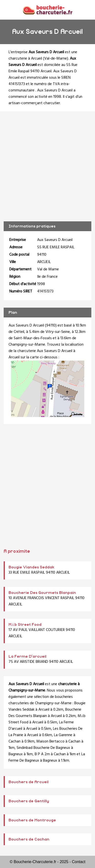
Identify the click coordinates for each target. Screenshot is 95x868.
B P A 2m (42, 754)
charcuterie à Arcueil (25, 59)
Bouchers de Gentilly (29, 801)
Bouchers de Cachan (29, 839)
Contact (79, 862)
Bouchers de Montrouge (32, 820)
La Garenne (63, 735)
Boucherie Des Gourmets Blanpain (42, 593)
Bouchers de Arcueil (29, 782)
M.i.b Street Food (25, 625)
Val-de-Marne (56, 59)
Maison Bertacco (50, 742)
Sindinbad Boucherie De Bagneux (43, 748)
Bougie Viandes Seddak (32, 567)
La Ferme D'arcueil (27, 656)
